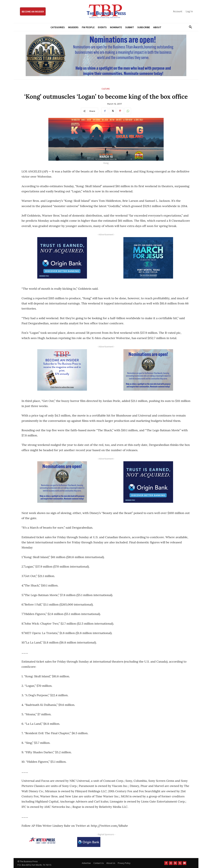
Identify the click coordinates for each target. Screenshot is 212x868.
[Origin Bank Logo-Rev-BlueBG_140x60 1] (89, 842)
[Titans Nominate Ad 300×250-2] (148, 370)
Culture (106, 89)
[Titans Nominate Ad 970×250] (106, 55)
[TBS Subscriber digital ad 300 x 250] (62, 370)
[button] (189, 27)
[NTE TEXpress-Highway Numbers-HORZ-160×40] (42, 840)
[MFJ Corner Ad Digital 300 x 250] (148, 258)
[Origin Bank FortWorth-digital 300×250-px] (62, 258)
